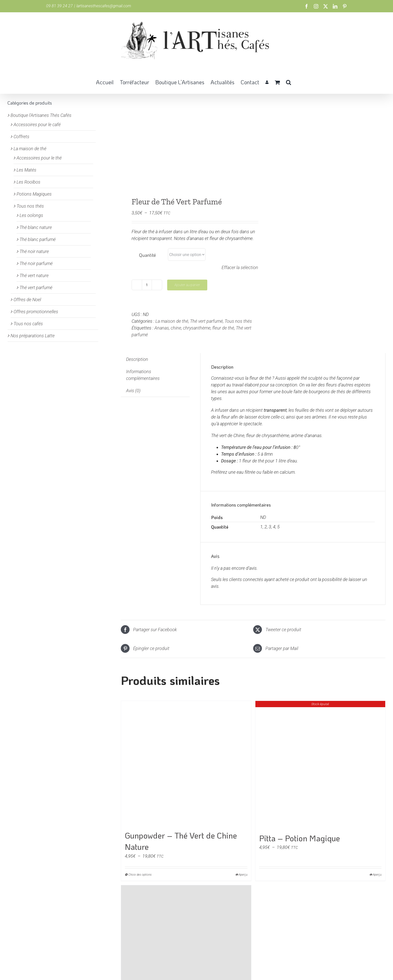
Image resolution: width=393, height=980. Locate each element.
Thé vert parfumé (206, 321)
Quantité (148, 255)
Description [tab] (137, 359)
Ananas (162, 328)
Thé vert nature (34, 275)
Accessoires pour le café (37, 125)
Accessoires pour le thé (39, 158)
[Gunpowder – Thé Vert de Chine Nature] (186, 764)
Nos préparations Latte (33, 336)
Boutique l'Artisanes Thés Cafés (41, 115)
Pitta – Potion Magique (300, 838)
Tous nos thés (238, 321)
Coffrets (21, 137)
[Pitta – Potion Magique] (320, 765)
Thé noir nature (34, 251)
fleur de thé (223, 328)
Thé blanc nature (36, 227)
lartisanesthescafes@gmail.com (104, 6)
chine (176, 328)
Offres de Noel (27, 300)
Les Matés (26, 170)
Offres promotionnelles (36, 312)
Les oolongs (31, 215)
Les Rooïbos (28, 182)
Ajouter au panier (187, 285)
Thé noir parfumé (36, 263)
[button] (288, 82)
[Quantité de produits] (147, 285)
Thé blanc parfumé (38, 239)
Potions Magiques (34, 194)
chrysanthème (197, 328)
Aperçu (243, 875)
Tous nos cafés (28, 324)
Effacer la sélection (240, 267)
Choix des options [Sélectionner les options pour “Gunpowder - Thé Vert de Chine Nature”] (140, 875)
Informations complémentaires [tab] (143, 375)
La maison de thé (172, 321)
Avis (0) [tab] (133, 391)
